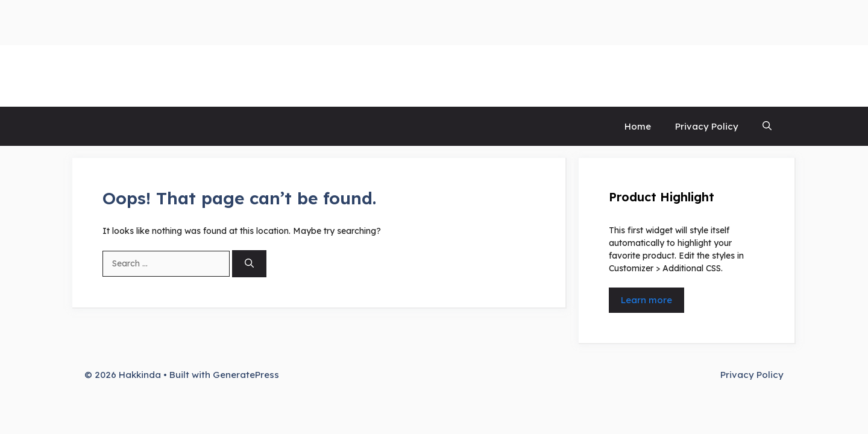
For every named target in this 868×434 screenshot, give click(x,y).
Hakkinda (123, 76)
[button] (767, 126)
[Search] (249, 264)
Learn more (646, 300)
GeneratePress (246, 375)
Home (638, 126)
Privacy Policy (707, 126)
